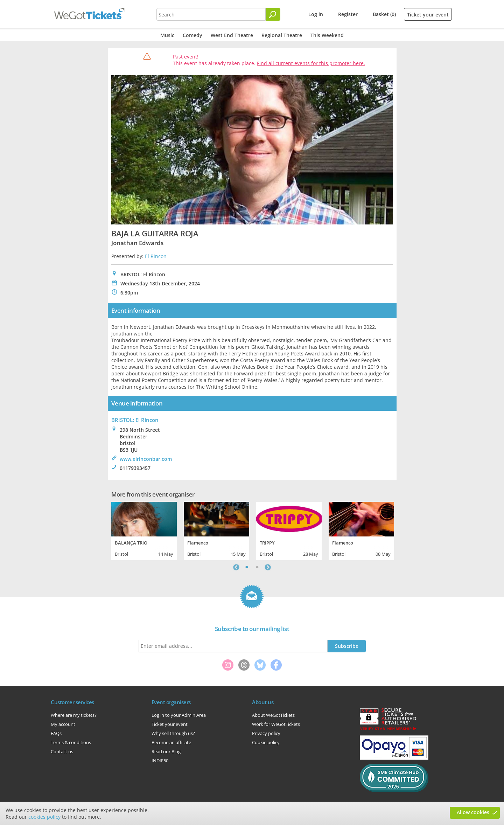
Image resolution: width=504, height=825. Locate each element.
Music (167, 35)
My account (63, 724)
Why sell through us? (173, 733)
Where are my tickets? (74, 715)
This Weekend (327, 35)
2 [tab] (257, 567)
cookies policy (44, 817)
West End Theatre (232, 35)
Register (348, 14)
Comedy (192, 35)
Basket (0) (384, 14)
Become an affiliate (171, 742)
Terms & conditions (71, 742)
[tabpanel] (144, 530)
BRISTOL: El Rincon (135, 420)
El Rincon (156, 256)
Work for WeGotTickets (276, 724)
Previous (236, 567)
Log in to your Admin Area (179, 715)
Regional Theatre (282, 35)
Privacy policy (266, 733)
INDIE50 (160, 761)
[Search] (273, 14)
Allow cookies (473, 812)
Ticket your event (428, 15)
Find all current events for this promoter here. (311, 63)
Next (268, 567)
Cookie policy (266, 742)
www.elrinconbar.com (146, 459)
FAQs (56, 733)
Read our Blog (166, 751)
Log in (316, 14)
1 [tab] (247, 567)
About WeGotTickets (273, 715)
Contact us (62, 751)
